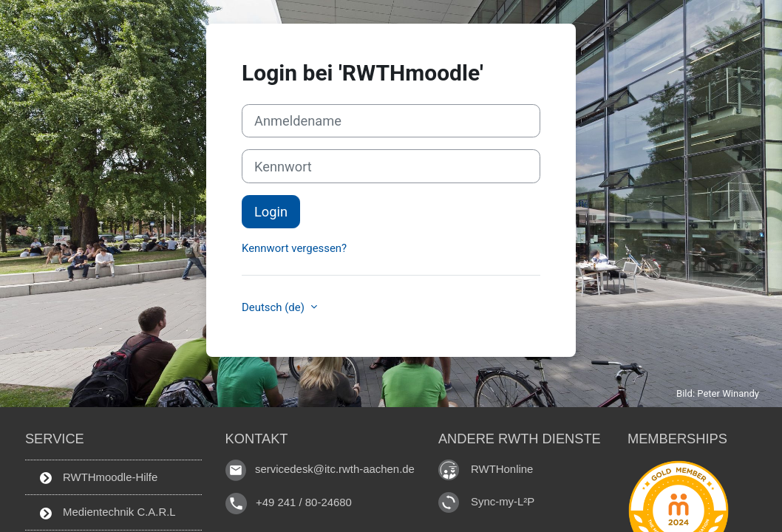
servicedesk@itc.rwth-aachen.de (335, 470)
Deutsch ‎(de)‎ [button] (275, 307)
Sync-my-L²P (503, 501)
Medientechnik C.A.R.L (108, 512)
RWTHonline (502, 469)
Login (271, 212)
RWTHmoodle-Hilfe (99, 477)
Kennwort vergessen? (294, 248)
